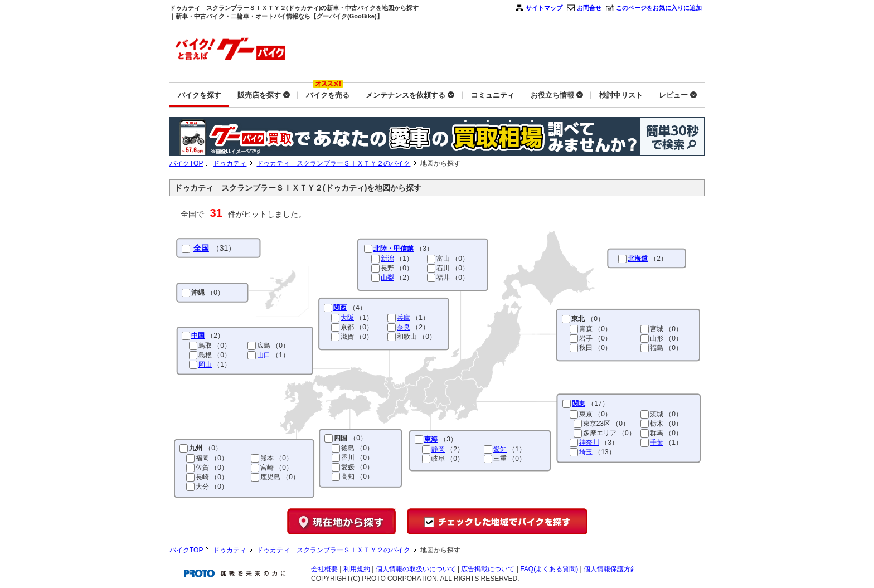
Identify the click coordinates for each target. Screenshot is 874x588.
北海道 (638, 259)
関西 (340, 308)
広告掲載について (488, 569)
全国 (201, 248)
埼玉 (586, 452)
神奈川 (589, 443)
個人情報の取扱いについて (416, 569)
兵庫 (404, 318)
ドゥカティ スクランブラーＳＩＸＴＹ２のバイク (333, 163)
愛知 (500, 449)
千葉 (657, 443)
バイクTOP (186, 163)
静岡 (438, 449)
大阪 (347, 318)
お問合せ (589, 8)
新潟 (387, 259)
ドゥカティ (230, 163)
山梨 (387, 278)
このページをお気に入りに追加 (659, 8)
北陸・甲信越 (394, 249)
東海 (431, 439)
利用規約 (357, 569)
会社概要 (324, 569)
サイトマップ (544, 8)
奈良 (404, 327)
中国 (198, 336)
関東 (579, 404)
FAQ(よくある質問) (549, 569)
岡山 (205, 365)
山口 (264, 355)
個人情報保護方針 (610, 569)
